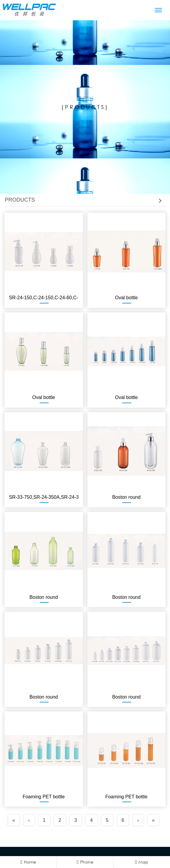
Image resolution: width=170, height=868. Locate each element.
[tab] (85, 200)
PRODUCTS (83, 200)
